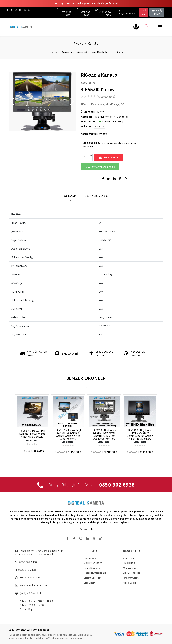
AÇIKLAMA (70, 196)
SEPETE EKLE (109, 157)
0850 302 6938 (117, 485)
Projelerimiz (129, 563)
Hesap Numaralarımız (95, 573)
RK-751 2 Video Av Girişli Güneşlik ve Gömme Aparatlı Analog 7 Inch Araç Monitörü (68, 434)
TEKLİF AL (144, 12)
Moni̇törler (122, 117)
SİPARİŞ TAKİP (157, 12)
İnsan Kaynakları (93, 568)
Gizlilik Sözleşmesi (93, 563)
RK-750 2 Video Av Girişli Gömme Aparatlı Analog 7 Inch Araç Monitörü (32, 434)
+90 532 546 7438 (30, 578)
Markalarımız (130, 568)
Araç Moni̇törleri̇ (103, 117)
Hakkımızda (90, 558)
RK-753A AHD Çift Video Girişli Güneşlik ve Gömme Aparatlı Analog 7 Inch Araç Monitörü (140, 434)
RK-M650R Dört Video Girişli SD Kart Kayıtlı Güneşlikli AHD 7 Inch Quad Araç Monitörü (104, 434)
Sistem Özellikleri (93, 578)
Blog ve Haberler (132, 573)
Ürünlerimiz (129, 558)
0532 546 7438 (85, 14)
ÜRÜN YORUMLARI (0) (97, 196)
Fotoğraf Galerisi (132, 578)
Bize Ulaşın (90, 583)
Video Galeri (129, 583)
